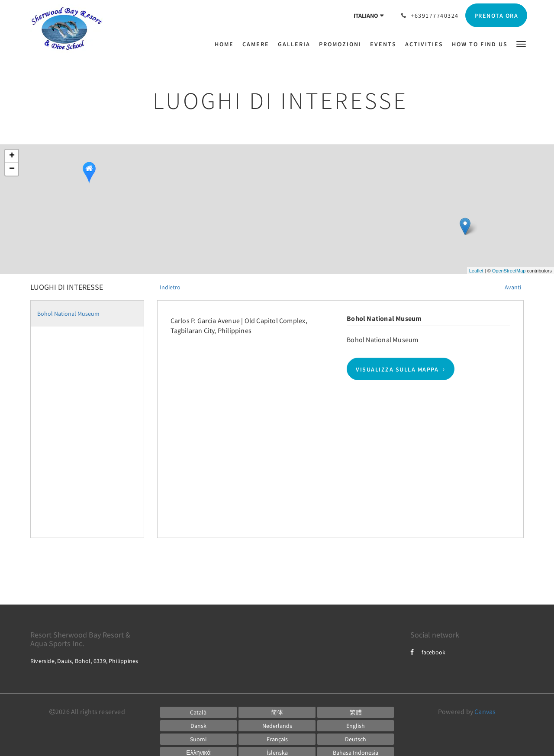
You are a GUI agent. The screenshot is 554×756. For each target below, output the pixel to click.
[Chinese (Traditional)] (356, 712)
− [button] (12, 169)
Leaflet (476, 271)
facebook (428, 652)
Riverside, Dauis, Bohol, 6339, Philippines (84, 661)
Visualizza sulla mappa (397, 369)
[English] (356, 726)
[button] (521, 43)
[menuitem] (226, 44)
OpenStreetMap (509, 271)
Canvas (485, 711)
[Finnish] (199, 739)
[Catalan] (199, 712)
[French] (277, 739)
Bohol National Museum (68, 314)
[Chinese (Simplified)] (277, 712)
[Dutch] (277, 726)
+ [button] (12, 156)
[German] (356, 739)
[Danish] (199, 726)
